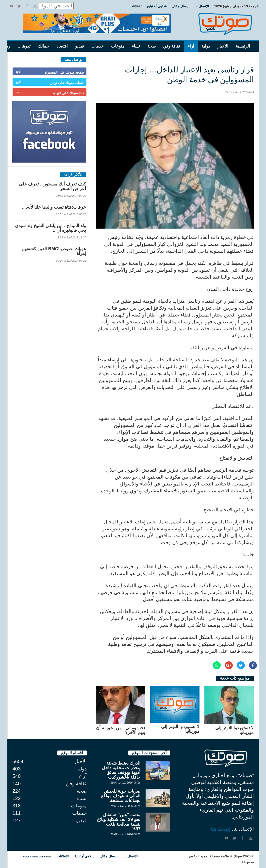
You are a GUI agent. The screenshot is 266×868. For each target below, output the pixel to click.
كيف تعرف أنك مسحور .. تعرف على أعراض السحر (52, 186)
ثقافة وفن (172, 46)
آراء (191, 46)
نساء (136, 46)
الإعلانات (136, 6)
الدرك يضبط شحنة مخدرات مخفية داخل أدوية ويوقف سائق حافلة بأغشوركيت (121, 770)
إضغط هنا (221, 829)
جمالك (43, 46)
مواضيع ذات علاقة (235, 678)
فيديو (80, 46)
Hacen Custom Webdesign (37, 857)
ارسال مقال (181, 6)
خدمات (98, 46)
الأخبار (223, 46)
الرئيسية (243, 46)
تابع (18, 71)
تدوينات (24, 46)
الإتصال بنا (202, 6)
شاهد (20, 92)
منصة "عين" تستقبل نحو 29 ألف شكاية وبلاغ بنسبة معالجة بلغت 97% (119, 822)
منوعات (118, 46)
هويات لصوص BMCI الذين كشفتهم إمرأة (54, 251)
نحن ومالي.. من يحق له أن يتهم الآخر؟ (121, 730)
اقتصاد (62, 46)
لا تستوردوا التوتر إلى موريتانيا (234, 730)
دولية (206, 46)
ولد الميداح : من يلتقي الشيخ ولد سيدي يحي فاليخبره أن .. (50, 228)
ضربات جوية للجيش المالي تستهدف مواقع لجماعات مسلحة (121, 796)
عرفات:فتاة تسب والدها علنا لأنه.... (54, 207)
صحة (151, 46)
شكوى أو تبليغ (157, 6)
